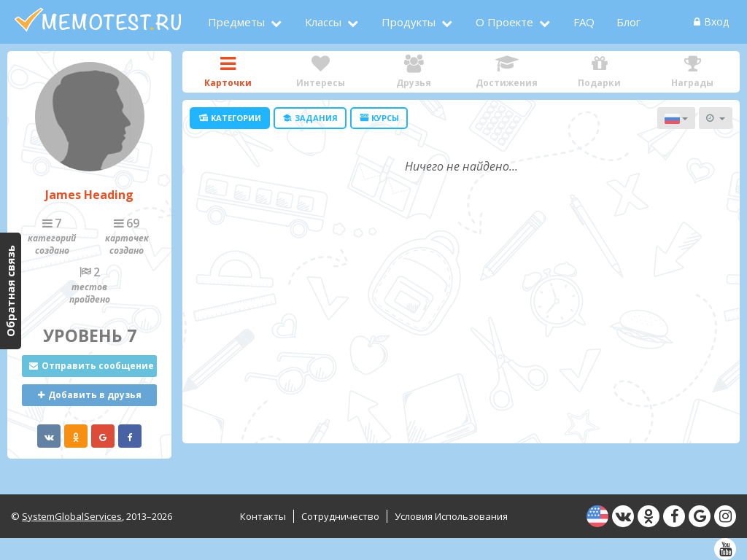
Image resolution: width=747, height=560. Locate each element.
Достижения (507, 72)
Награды (693, 72)
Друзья (414, 72)
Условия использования (451, 516)
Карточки (228, 72)
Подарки (599, 72)
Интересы (321, 72)
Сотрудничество (340, 516)
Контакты (263, 516)
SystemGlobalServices (72, 516)
